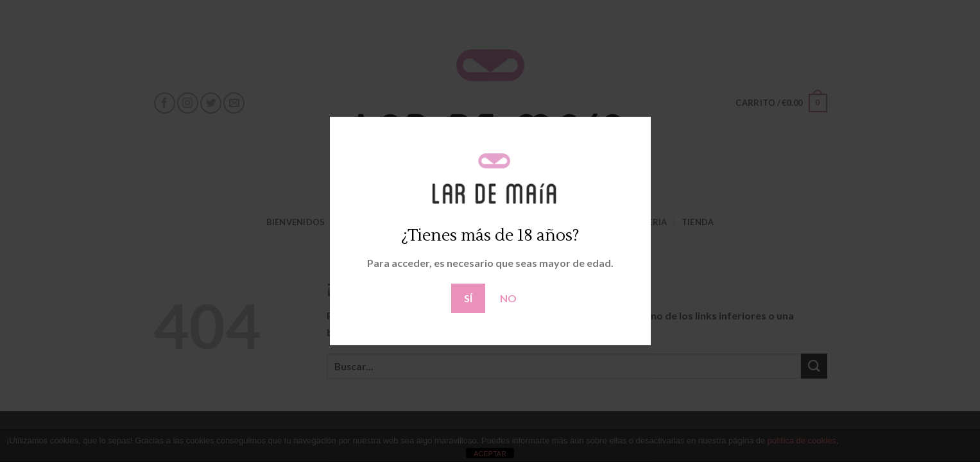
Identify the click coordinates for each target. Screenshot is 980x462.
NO (508, 298)
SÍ (468, 298)
